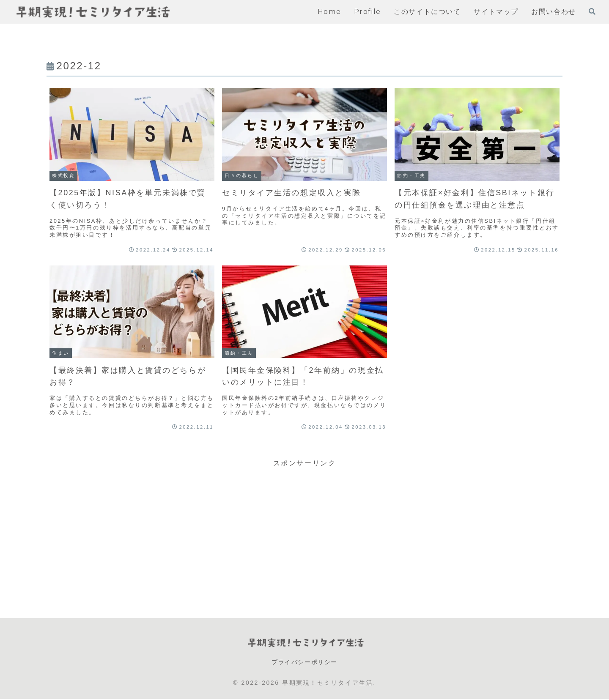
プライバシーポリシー (304, 663)
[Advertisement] (304, 528)
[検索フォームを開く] (592, 11)
